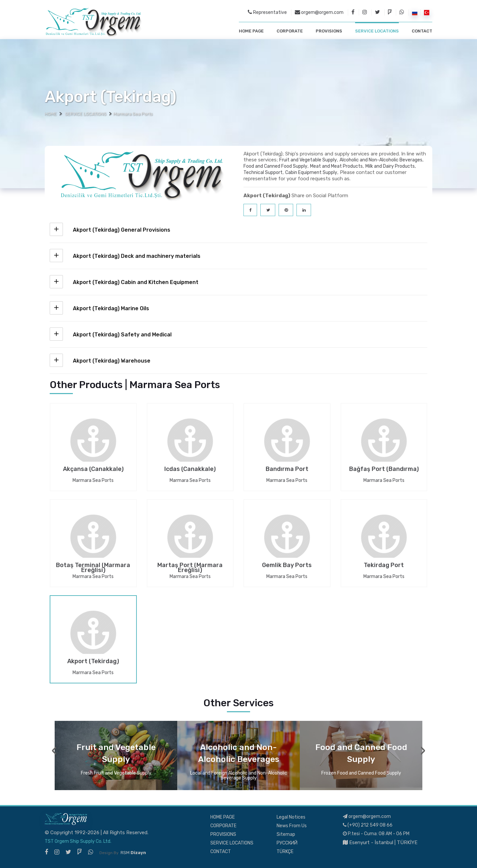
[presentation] (54, 751)
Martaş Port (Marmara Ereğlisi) (190, 568)
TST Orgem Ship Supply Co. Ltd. (78, 841)
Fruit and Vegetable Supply (308, 160)
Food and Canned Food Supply (275, 166)
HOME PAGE (251, 31)
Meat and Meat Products (336, 166)
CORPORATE (290, 31)
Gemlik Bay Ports (287, 566)
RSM (133, 853)
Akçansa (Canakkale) (93, 470)
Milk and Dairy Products (390, 166)
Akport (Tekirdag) (93, 662)
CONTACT (422, 31)
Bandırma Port (287, 470)
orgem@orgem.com (319, 12)
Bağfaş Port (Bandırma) (384, 470)
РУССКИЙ (287, 843)
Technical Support (263, 173)
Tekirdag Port (384, 566)
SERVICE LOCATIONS (377, 31)
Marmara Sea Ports (93, 480)
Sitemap (286, 834)
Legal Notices (291, 817)
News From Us (292, 826)
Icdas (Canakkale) (190, 470)
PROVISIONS (329, 31)
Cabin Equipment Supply (311, 173)
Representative (267, 12)
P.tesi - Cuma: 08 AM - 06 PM (376, 834)
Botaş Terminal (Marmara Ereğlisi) (93, 568)
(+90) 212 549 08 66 (368, 825)
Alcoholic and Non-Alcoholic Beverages (381, 160)
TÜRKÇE (285, 852)
